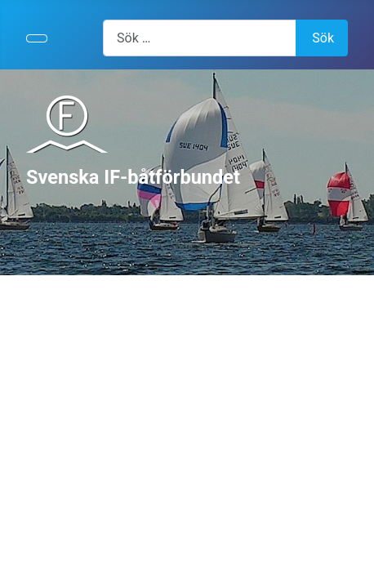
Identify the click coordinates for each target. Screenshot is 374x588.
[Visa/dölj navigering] (37, 38)
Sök (323, 38)
